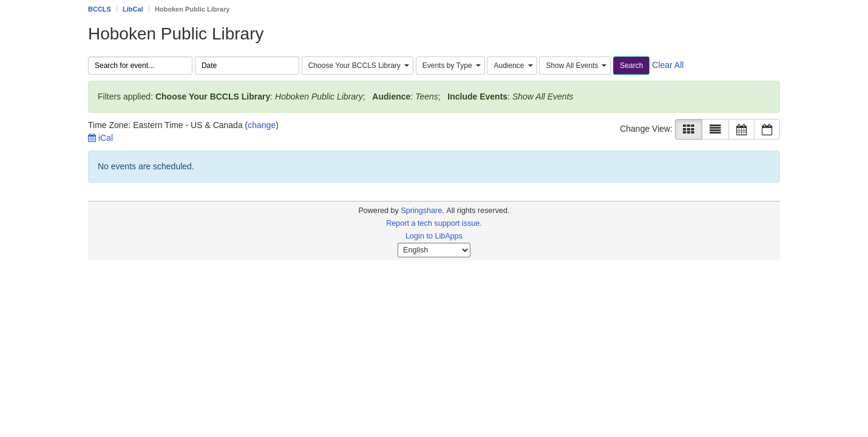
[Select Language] (434, 250)
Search (631, 66)
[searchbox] (140, 66)
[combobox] (358, 66)
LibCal (133, 9)
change (262, 125)
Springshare (421, 211)
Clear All (668, 65)
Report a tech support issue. (434, 223)
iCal (100, 138)
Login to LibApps (434, 236)
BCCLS (100, 9)
